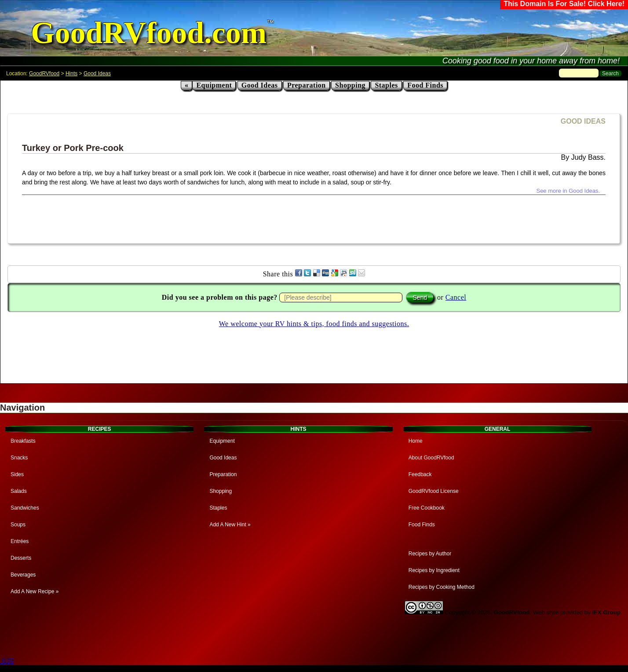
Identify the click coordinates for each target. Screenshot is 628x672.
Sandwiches (25, 508)
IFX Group (606, 612)
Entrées (20, 541)
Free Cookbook (427, 508)
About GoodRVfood (431, 458)
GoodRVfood (44, 73)
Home (416, 441)
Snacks (19, 458)
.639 (7, 661)
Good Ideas (97, 73)
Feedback (420, 474)
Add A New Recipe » (35, 591)
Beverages (23, 575)
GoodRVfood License (434, 491)
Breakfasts (23, 441)
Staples (386, 85)
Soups (18, 525)
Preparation (307, 85)
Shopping (350, 85)
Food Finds (425, 85)
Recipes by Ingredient (434, 570)
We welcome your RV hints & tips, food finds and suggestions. (314, 324)
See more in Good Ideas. (568, 191)
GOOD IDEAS (583, 121)
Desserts (21, 558)
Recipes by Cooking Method (442, 587)
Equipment (214, 85)
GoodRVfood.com (149, 33)
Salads (19, 491)
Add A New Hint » (230, 525)
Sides (17, 474)
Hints (71, 73)
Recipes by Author (430, 554)
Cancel (456, 297)
